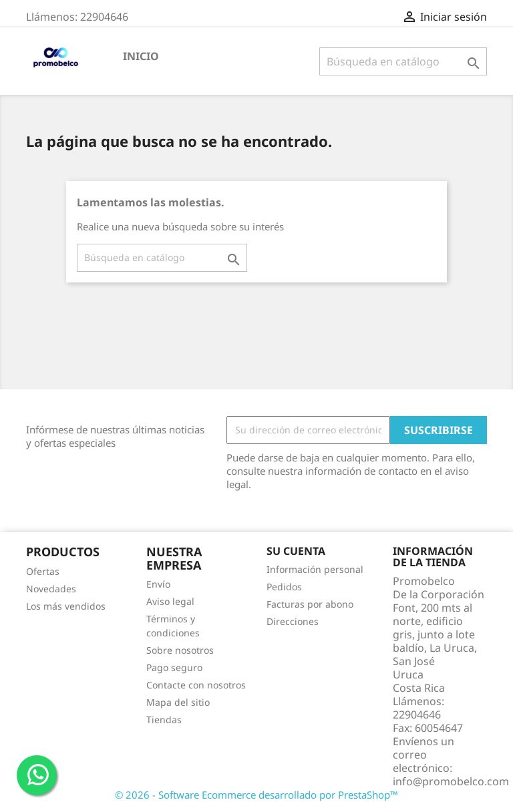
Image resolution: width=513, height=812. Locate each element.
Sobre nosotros (180, 650)
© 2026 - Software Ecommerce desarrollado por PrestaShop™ (256, 795)
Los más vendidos (66, 606)
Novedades (51, 589)
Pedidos (284, 587)
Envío (158, 584)
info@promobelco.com (451, 781)
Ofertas (43, 571)
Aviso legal (170, 601)
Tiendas (164, 720)
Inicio (141, 56)
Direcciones (293, 621)
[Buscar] (403, 61)
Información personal (315, 569)
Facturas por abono (310, 604)
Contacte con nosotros (196, 685)
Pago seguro (174, 667)
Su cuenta (296, 551)
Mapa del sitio (178, 702)
